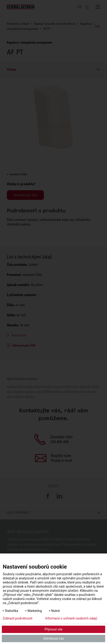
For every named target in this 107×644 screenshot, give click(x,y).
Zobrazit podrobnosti (18, 618)
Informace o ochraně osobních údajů (71, 618)
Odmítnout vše (54, 638)
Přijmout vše (53, 629)
